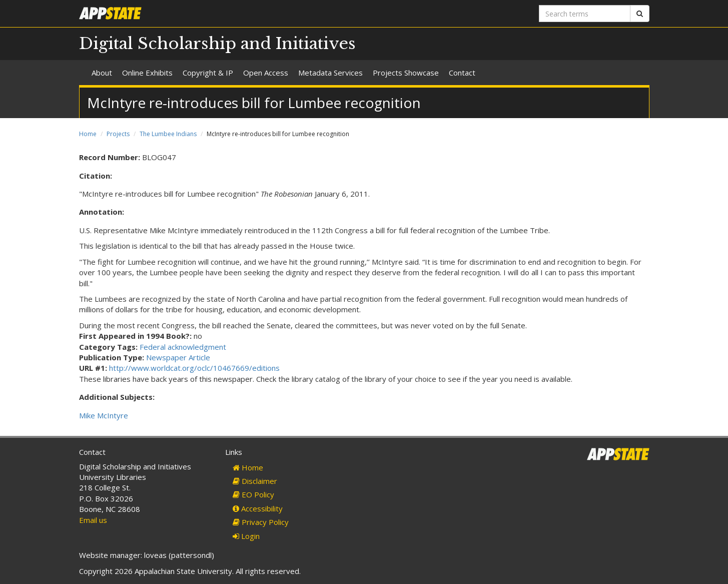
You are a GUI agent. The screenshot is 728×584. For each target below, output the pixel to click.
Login (246, 536)
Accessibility (258, 508)
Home (88, 134)
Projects (118, 134)
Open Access (266, 73)
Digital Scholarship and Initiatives (217, 44)
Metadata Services (330, 73)
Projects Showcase (406, 73)
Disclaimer (255, 481)
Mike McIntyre (104, 415)
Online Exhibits (147, 73)
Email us (93, 520)
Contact (462, 73)
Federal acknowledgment (183, 347)
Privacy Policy (261, 522)
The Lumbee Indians (168, 134)
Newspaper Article (178, 357)
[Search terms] (585, 14)
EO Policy (253, 494)
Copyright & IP (208, 73)
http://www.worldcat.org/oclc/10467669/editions (194, 368)
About (102, 73)
